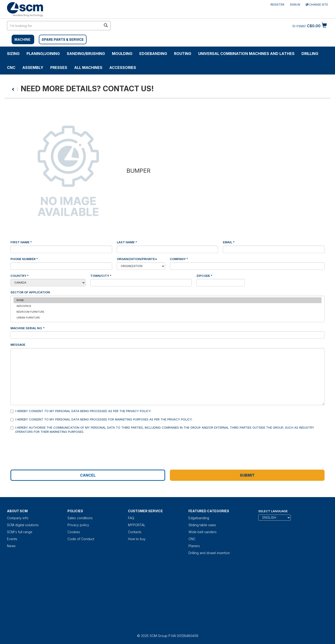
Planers (194, 546)
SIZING (13, 54)
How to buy (137, 539)
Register (277, 5)
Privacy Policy (138, 411)
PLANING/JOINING (43, 54)
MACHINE (22, 39)
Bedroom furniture (167, 312)
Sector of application (30, 292)
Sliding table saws (202, 525)
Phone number (24, 259)
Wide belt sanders (203, 532)
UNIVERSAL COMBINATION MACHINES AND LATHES (246, 54)
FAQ (131, 518)
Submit (247, 475)
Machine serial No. (28, 328)
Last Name (127, 242)
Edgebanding (153, 54)
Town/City (101, 276)
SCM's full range (20, 532)
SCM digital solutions (23, 525)
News (11, 546)
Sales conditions (80, 518)
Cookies (74, 532)
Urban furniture (167, 318)
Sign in (295, 5)
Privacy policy (78, 525)
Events (12, 539)
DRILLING (310, 54)
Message (18, 344)
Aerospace (167, 306)
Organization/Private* (137, 259)
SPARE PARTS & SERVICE (63, 39)
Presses (59, 68)
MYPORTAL (137, 525)
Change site (317, 5)
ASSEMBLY (33, 68)
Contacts (135, 532)
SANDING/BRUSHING (86, 54)
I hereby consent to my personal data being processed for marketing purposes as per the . (102, 419)
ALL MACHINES (88, 68)
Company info (18, 518)
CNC (11, 68)
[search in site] (54, 26)
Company (179, 259)
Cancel (88, 475)
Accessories (123, 68)
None (167, 300)
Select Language (273, 511)
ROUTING (183, 54)
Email (229, 242)
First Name (21, 242)
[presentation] (46, 447)
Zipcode (204, 276)
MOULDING (122, 54)
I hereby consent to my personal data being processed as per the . (81, 411)
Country (20, 276)
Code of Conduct (81, 539)
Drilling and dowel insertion (209, 553)
